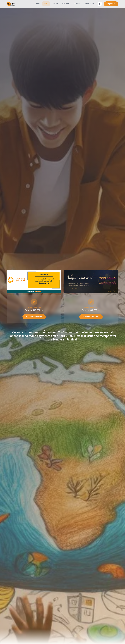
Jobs (46, 4)
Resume (77, 4)
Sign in (111, 4)
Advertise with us (34, 317)
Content (55, 4)
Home (38, 4)
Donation (66, 4)
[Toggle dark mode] (100, 4)
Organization (89, 4)
